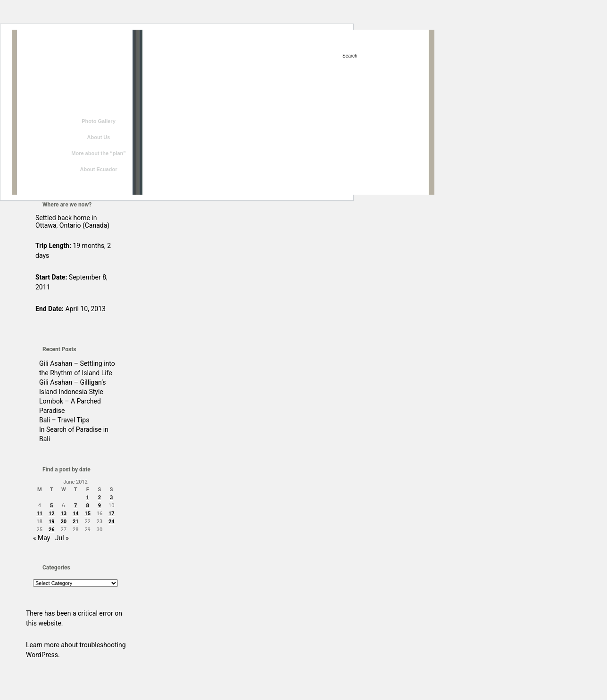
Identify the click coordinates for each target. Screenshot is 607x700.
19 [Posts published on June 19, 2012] (52, 522)
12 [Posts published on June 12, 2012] (52, 514)
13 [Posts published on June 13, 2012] (63, 514)
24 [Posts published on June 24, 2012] (112, 522)
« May (42, 538)
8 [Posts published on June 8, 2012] (88, 506)
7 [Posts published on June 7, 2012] (75, 506)
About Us (99, 137)
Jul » (62, 538)
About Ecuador (99, 169)
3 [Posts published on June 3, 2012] (111, 498)
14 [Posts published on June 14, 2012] (76, 514)
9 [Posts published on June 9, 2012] (100, 506)
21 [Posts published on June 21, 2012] (76, 522)
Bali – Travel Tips (64, 420)
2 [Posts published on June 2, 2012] (100, 498)
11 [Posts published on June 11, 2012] (39, 514)
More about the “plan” (99, 153)
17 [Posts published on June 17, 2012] (112, 514)
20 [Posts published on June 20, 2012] (63, 522)
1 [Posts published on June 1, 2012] (88, 498)
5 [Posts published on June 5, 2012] (51, 506)
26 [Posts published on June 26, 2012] (52, 530)
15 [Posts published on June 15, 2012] (87, 514)
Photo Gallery (99, 121)
